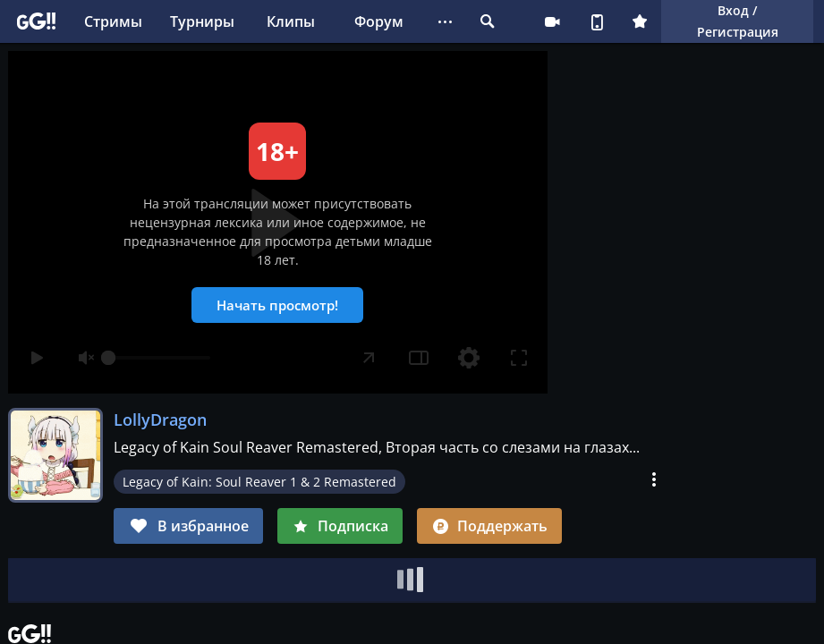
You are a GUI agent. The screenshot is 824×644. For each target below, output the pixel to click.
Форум (379, 21)
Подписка (340, 526)
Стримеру (552, 21)
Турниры (202, 21)
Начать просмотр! (278, 305)
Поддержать (489, 526)
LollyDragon (160, 419)
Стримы (113, 21)
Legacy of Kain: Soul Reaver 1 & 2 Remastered (259, 482)
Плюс (640, 21)
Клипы (291, 21)
